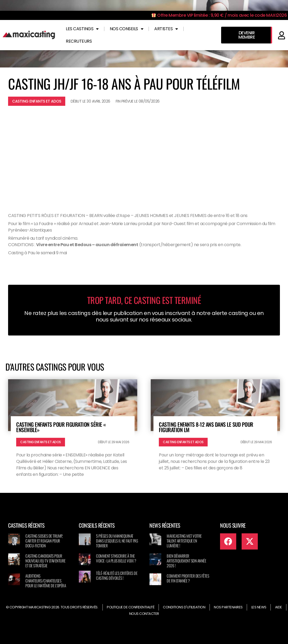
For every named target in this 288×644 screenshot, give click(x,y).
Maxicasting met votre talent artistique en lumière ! (184, 541)
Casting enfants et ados (37, 101)
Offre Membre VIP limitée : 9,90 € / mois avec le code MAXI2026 (219, 15)
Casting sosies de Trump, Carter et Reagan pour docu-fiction (44, 541)
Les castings (82, 29)
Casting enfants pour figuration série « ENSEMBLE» (61, 427)
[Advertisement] (144, 156)
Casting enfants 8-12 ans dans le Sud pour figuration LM (206, 427)
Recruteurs (79, 41)
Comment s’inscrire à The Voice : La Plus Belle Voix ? (116, 558)
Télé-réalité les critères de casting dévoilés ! (117, 575)
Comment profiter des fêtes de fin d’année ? (188, 578)
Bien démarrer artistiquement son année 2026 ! (186, 561)
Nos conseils (127, 29)
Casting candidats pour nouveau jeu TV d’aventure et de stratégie (45, 561)
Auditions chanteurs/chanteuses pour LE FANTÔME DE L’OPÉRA (46, 581)
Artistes (166, 29)
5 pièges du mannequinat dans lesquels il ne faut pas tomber (117, 541)
